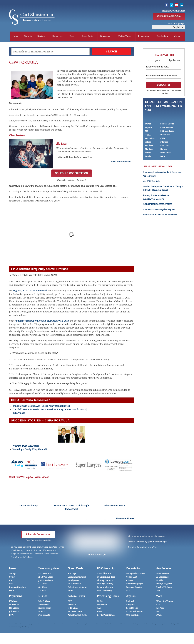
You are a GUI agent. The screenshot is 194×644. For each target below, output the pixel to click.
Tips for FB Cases (164, 588)
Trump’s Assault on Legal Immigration (159, 210)
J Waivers (14, 602)
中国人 (148, 135)
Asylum (131, 597)
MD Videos (14, 609)
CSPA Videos (19, 414)
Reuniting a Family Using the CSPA (30, 450)
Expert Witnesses (134, 612)
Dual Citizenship (105, 591)
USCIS (12, 578)
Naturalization (104, 574)
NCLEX (42, 612)
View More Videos (125, 519)
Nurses (163, 150)
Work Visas (150, 139)
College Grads (76, 597)
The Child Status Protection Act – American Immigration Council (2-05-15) (50, 410)
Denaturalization (105, 588)
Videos (148, 143)
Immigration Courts (135, 574)
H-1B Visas (73, 609)
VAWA (159, 616)
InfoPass (164, 143)
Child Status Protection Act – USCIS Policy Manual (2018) (41, 407)
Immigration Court (18, 588)
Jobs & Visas (44, 602)
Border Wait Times (106, 616)
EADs (70, 591)
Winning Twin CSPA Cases (26, 447)
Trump (148, 125)
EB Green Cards (167, 132)
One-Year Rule (133, 616)
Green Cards (87, 36)
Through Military (105, 585)
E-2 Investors (44, 574)
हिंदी (147, 132)
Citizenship (105, 36)
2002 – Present (162, 574)
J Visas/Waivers (46, 581)
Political (130, 602)
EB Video (160, 581)
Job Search (14, 612)
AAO (99, 609)
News (13, 569)
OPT (70, 602)
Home (16, 36)
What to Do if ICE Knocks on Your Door (160, 216)
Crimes (130, 581)
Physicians (165, 146)
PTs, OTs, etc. (44, 616)
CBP (11, 585)
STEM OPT (73, 605)
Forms (148, 154)
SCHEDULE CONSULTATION (169, 17)
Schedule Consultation (38, 535)
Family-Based (74, 581)
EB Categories (162, 578)
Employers (57, 36)
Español (149, 128)
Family (148, 157)
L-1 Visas (42, 585)
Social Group (132, 609)
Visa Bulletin (162, 36)
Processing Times (108, 597)
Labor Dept (102, 605)
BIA (128, 591)
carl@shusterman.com (173, 11)
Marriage (149, 150)
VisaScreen (43, 605)
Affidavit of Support (165, 602)
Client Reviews (167, 128)
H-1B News (165, 135)
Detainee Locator (134, 588)
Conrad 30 (14, 605)
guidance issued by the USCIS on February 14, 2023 (43, 322)
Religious (131, 605)
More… (160, 597)
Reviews (41, 36)
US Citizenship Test (106, 578)
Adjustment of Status (78, 588)
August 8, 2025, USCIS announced (30, 292)
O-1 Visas (43, 588)
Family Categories (164, 585)
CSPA (163, 139)
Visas (72, 36)
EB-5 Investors (75, 585)
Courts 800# (132, 578)
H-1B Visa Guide (46, 578)
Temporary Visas (49, 569)
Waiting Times (124, 36)
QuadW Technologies (157, 543)
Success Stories (167, 125)
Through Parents (105, 581)
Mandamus (165, 154)
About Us (28, 36)
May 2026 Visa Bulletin (152, 182)
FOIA (158, 605)
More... (177, 36)
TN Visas (42, 591)
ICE (11, 581)
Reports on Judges (135, 585)
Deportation (144, 36)
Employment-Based (77, 578)
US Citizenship (106, 569)
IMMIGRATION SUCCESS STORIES (157, 205)
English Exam (45, 609)
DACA (163, 157)
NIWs (12, 616)
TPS (157, 612)
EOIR (12, 591)
